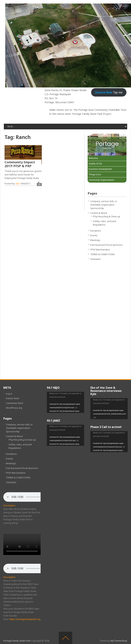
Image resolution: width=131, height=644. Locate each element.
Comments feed (14, 403)
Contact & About (99, 213)
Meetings (95, 240)
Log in (9, 394)
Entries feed (12, 398)
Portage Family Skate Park (17, 641)
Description (9, 505)
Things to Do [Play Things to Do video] (95, 175)
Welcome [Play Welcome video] (93, 158)
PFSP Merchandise (100, 250)
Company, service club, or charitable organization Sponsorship (104, 205)
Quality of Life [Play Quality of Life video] (95, 164)
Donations (96, 231)
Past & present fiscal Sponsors (106, 245)
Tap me (109, 92)
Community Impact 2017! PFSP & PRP (20, 164)
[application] (65, 402)
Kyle (18, 184)
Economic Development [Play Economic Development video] (100, 169)
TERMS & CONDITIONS (102, 254)
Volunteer (95, 259)
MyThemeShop (119, 641)
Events (94, 235)
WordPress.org (14, 408)
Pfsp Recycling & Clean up (107, 216)
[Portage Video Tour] (107, 145)
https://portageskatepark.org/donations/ (31, 619)
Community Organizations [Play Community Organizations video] (101, 180)
